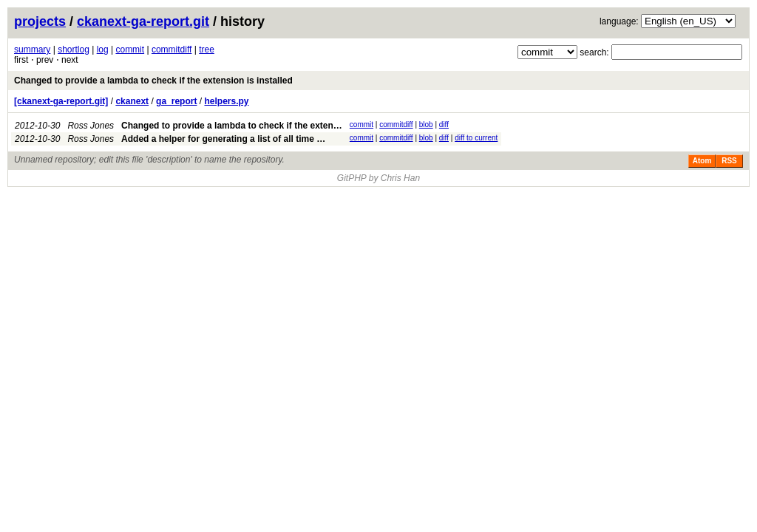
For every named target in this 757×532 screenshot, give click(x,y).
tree (207, 50)
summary (32, 50)
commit (130, 50)
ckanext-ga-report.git (143, 21)
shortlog (74, 50)
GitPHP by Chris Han (378, 178)
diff (444, 125)
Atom (702, 161)
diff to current (476, 138)
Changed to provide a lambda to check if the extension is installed (153, 81)
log (103, 50)
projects (40, 21)
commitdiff (172, 50)
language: (619, 21)
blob (426, 125)
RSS (729, 161)
